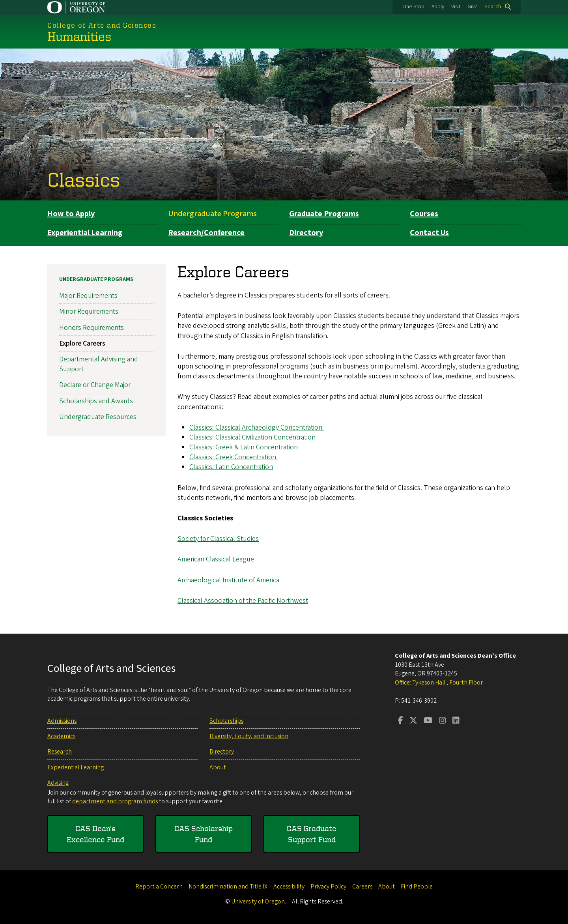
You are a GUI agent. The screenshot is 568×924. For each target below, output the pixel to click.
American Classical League (216, 559)
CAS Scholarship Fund (204, 834)
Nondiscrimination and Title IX (228, 887)
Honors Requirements (92, 327)
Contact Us (429, 233)
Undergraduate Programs (212, 214)
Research (60, 752)
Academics (61, 736)
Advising (58, 783)
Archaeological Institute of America (228, 580)
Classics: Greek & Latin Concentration (244, 447)
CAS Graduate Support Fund (312, 834)
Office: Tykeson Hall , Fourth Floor (439, 683)
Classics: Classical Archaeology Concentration (257, 427)
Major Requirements (88, 296)
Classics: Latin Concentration (231, 467)
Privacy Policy (328, 887)
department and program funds (115, 801)
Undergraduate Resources (98, 416)
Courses (424, 214)
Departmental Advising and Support (99, 364)
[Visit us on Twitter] (413, 721)
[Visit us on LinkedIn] (456, 721)
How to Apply (71, 214)
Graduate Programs (324, 214)
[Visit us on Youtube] (428, 721)
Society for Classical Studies (218, 539)
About (218, 767)
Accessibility (289, 887)
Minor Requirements (89, 311)
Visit (456, 7)
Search (493, 7)
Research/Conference (206, 233)
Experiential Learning (85, 233)
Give (473, 7)
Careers (362, 887)
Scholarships (226, 721)
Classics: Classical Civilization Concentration (253, 437)
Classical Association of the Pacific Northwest (243, 600)
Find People (417, 887)
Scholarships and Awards (96, 401)
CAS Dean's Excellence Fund (95, 834)
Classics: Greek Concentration (234, 457)
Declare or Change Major (95, 385)
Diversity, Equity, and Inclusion (249, 736)
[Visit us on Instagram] (443, 721)
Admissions (62, 721)
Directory (306, 233)
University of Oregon (258, 902)
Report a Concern (159, 887)
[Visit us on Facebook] (401, 721)
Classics (84, 179)
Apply (438, 7)
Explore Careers (82, 343)
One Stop (413, 7)
